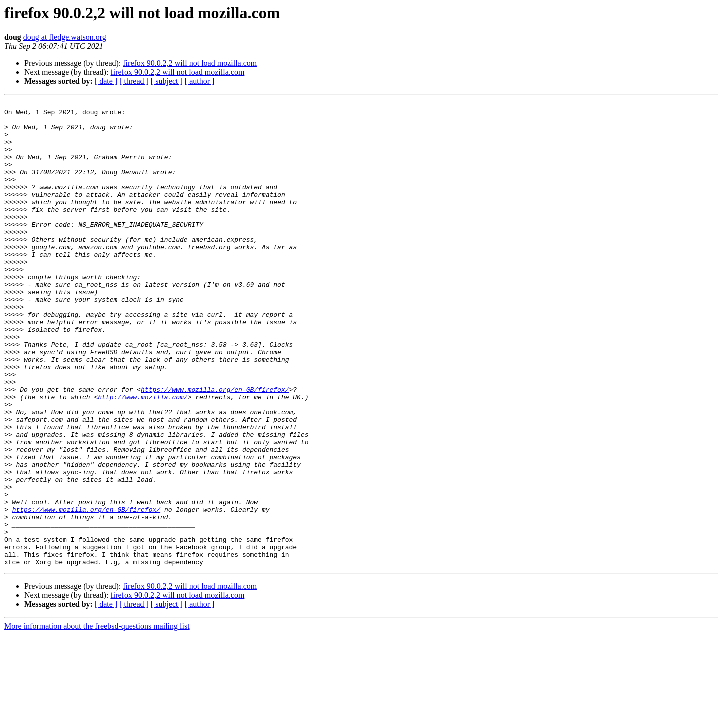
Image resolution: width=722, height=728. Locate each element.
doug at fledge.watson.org (65, 37)
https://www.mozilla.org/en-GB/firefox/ (215, 448)
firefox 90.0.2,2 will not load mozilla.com (190, 63)
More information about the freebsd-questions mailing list (97, 719)
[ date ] (106, 81)
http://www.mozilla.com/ (142, 457)
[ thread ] (134, 81)
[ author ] (200, 81)
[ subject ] (167, 81)
